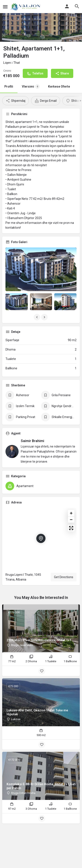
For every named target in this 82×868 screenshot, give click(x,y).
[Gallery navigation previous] (37, 317)
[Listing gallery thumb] (41, 269)
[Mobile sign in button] (67, 6)
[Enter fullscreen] (71, 528)
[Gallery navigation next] (45, 317)
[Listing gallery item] (17, 302)
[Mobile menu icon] (5, 7)
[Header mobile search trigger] (77, 6)
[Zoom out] (71, 520)
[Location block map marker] (41, 538)
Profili (9, 86)
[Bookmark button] (42, 671)
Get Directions (64, 577)
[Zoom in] (71, 513)
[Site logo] (26, 7)
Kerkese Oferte (59, 86)
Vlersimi (31, 86)
